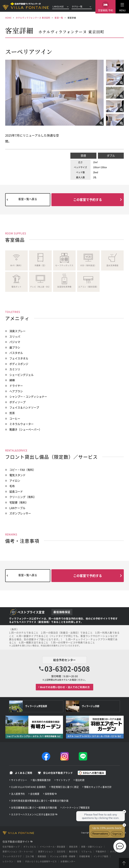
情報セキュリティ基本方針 (98, 787)
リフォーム (87, 851)
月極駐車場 (84, 856)
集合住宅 (73, 851)
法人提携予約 (18, 794)
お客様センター (68, 861)
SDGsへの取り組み (93, 773)
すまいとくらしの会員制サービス (41, 861)
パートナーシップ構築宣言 (76, 808)
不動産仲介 (101, 851)
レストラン (8, 861)
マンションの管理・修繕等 (63, 856)
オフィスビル (30, 847)
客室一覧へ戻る (28, 199)
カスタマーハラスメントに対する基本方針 (33, 814)
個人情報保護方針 (42, 780)
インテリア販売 (101, 856)
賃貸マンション (46, 851)
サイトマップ (63, 780)
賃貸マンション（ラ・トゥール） (18, 851)
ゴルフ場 (30, 856)
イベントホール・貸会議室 (52, 847)
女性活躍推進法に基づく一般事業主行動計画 (34, 808)
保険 (19, 861)
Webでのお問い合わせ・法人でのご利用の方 (65, 687)
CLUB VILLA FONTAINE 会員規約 (28, 787)
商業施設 (42, 856)
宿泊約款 (80, 780)
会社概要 (35, 794)
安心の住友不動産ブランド (58, 773)
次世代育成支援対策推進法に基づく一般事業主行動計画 (40, 801)
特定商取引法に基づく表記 (65, 787)
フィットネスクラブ (12, 856)
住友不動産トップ (11, 847)
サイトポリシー (19, 780)
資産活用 (73, 847)
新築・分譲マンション (92, 847)
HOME (8, 18)
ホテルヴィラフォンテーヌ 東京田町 (33, 18)
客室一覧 (59, 18)
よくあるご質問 (24, 773)
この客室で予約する (88, 200)
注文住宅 (61, 851)
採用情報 (49, 794)
